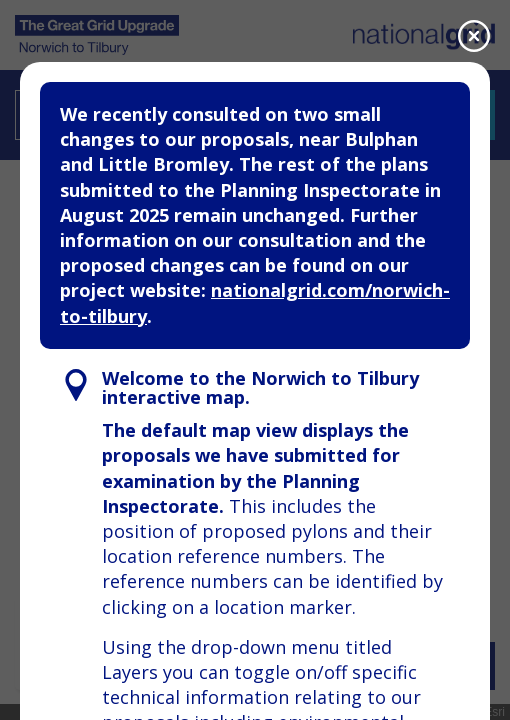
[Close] (474, 36)
